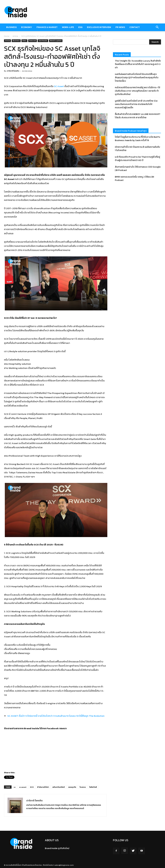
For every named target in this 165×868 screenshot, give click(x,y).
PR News (120, 27)
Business (11, 27)
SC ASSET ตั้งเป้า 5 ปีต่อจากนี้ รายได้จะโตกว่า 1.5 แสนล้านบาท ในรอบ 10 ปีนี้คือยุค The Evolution (56, 716)
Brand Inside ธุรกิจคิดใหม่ (57, 848)
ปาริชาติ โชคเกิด (13, 71)
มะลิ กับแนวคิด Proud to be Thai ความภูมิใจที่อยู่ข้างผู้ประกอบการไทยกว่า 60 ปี (137, 159)
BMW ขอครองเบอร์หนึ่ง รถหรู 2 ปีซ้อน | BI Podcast (134, 178)
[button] (157, 27)
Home (7, 36)
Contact (135, 27)
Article (15, 36)
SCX (32, 787)
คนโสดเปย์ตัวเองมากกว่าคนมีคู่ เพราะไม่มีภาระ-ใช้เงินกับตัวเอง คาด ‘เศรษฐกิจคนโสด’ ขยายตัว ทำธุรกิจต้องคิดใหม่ (137, 91)
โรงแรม (83, 787)
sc (15, 787)
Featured (33, 41)
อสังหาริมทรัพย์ (59, 787)
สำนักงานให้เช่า (43, 787)
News (24, 41)
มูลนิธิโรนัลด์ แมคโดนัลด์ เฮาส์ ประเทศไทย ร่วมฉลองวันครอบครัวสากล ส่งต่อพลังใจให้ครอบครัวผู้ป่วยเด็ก (136, 104)
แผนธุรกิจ (72, 787)
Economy (27, 27)
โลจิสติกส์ (93, 787)
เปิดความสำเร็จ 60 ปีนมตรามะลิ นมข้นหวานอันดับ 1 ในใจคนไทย (137, 149)
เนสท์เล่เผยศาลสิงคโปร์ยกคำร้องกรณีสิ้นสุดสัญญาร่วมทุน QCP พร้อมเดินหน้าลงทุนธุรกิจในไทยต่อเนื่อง (137, 78)
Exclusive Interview (99, 27)
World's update (56, 41)
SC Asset (59, 86)
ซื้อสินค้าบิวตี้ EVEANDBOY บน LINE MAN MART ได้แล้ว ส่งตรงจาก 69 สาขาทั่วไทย (138, 116)
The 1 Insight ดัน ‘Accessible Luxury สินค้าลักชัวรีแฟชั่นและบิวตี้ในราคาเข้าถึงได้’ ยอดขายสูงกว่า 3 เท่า (138, 64)
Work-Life (68, 27)
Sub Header (43, 41)
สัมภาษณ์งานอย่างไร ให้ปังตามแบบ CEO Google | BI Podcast (138, 169)
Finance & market (47, 27)
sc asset (23, 787)
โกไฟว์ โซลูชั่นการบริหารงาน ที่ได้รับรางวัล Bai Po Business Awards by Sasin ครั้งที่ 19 (138, 139)
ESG (80, 27)
